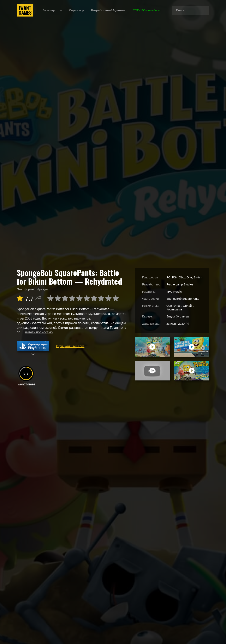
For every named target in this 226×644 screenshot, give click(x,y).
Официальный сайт (70, 346)
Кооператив (174, 309)
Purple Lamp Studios (180, 284)
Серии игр (76, 10)
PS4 (175, 277)
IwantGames (25, 10)
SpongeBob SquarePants (183, 299)
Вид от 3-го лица (178, 316)
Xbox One (185, 277)
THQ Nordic (174, 292)
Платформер (26, 289)
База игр (49, 10)
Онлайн (188, 306)
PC (168, 277)
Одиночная (174, 306)
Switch (198, 277)
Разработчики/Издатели (108, 10)
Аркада (43, 289)
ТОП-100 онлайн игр (148, 10)
